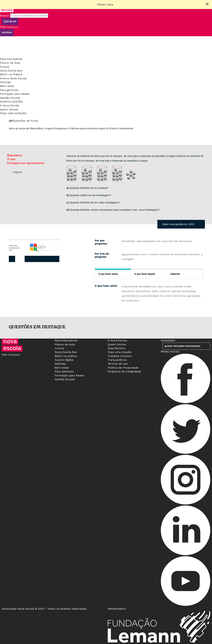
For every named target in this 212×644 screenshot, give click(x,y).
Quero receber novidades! (182, 346)
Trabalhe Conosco (120, 356)
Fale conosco (9, 27)
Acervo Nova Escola (13, 78)
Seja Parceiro (116, 348)
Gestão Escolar (10, 98)
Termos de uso (118, 364)
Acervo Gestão (11, 102)
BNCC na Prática (11, 74)
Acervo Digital (64, 360)
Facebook (34, 259)
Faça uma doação (13, 113)
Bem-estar (7, 86)
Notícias (5, 82)
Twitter (41, 259)
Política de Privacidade (123, 368)
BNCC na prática (66, 356)
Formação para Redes (15, 94)
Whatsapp (55, 259)
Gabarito (175, 274)
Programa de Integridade (124, 371)
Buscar (5, 16)
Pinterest (48, 259)
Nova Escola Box (11, 71)
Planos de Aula (10, 63)
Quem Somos (9, 109)
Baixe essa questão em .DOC (179, 224)
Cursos (5, 67)
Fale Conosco (11, 355)
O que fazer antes (108, 274)
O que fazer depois (145, 274)
